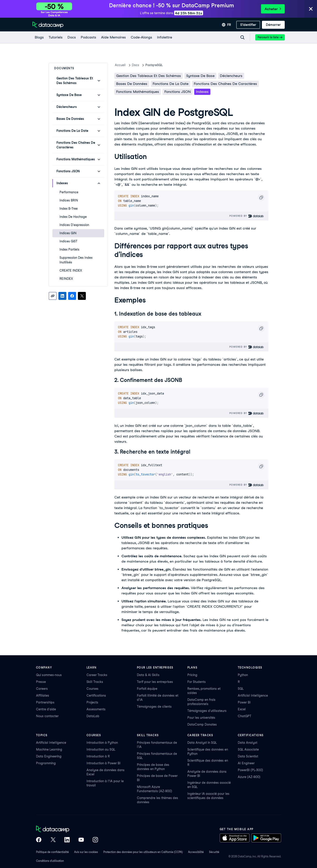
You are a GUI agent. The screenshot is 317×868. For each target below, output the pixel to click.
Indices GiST (68, 241)
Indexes (202, 92)
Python (243, 675)
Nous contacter (47, 716)
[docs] (71, 37)
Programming (46, 763)
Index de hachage (73, 217)
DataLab (93, 716)
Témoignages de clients (154, 707)
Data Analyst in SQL (202, 743)
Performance (69, 192)
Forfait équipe (147, 689)
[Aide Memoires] (113, 37)
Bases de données (132, 84)
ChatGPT (245, 716)
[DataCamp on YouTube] (81, 840)
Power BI (244, 702)
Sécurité (214, 852)
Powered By (247, 216)
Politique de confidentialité (52, 852)
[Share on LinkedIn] (62, 296)
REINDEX (66, 279)
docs (135, 65)
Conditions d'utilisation (50, 861)
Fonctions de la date (171, 84)
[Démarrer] (273, 25)
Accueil (120, 65)
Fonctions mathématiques (138, 92)
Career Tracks (97, 675)
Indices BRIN (69, 200)
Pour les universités (201, 718)
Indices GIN (68, 233)
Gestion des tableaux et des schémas (149, 76)
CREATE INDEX (71, 270)
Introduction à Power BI (104, 763)
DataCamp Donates (202, 724)
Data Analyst (248, 743)
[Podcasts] (88, 37)
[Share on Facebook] (72, 296)
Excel (242, 709)
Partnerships (45, 702)
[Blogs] (39, 37)
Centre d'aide (46, 709)
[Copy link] (53, 296)
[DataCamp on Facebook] (39, 840)
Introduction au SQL (101, 749)
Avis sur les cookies (86, 852)
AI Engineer (246, 763)
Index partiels (69, 249)
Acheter (273, 9)
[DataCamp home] (67, 830)
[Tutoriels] (55, 37)
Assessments (96, 709)
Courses (92, 689)
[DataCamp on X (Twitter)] (53, 840)
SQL (241, 689)
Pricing (192, 675)
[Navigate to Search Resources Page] (242, 37)
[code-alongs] (141, 37)
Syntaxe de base (200, 76)
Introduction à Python (102, 743)
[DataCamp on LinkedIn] (67, 840)
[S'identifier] (248, 25)
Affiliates (43, 696)
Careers (42, 689)
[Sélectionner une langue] (226, 25)
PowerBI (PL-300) (250, 770)
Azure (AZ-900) (249, 777)
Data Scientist (248, 756)
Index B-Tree (69, 209)
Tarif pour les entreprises (155, 682)
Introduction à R (98, 756)
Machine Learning (49, 749)
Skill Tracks (95, 682)
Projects (92, 702)
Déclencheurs (231, 76)
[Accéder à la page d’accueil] (48, 25)
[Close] (311, 9)
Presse (41, 682)
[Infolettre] (164, 37)
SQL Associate (248, 749)
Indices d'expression (74, 225)
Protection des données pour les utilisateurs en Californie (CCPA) (143, 852)
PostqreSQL (154, 65)
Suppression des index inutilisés (76, 260)
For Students (197, 682)
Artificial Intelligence (253, 696)
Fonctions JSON (178, 92)
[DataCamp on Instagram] (95, 840)
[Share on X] (82, 296)
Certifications (96, 696)
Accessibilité (196, 852)
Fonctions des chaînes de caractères (225, 84)
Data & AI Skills (148, 675)
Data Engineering (49, 756)
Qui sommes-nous (49, 675)
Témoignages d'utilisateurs (207, 711)
